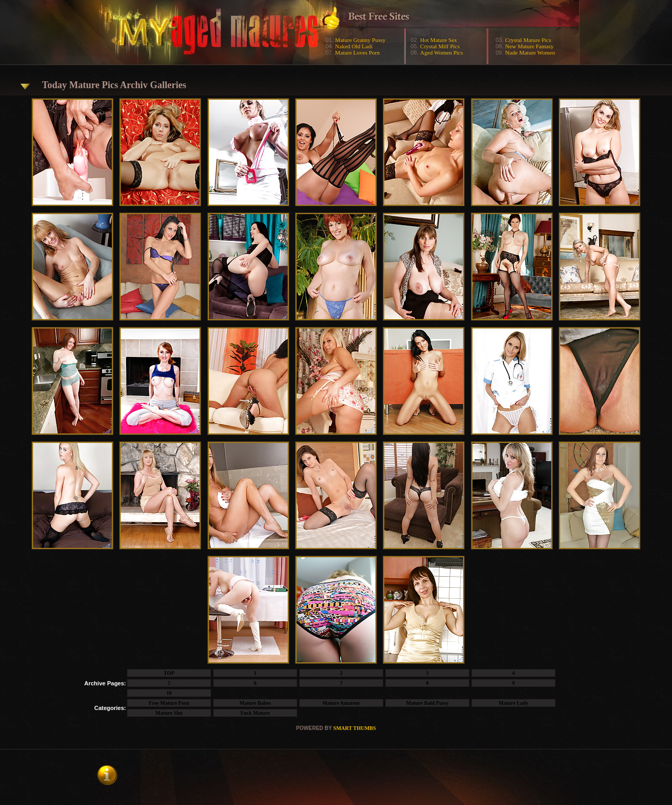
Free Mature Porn (169, 703)
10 (169, 693)
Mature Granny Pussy (360, 40)
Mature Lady (514, 703)
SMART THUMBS (355, 728)
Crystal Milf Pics (440, 46)
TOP (169, 673)
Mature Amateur (341, 703)
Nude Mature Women (530, 52)
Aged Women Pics (441, 52)
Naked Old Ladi (354, 46)
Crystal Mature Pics (528, 40)
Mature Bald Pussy (427, 703)
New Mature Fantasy (529, 46)
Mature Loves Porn (357, 52)
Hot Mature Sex (438, 40)
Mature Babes (255, 703)
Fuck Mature (255, 713)
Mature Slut (169, 713)
